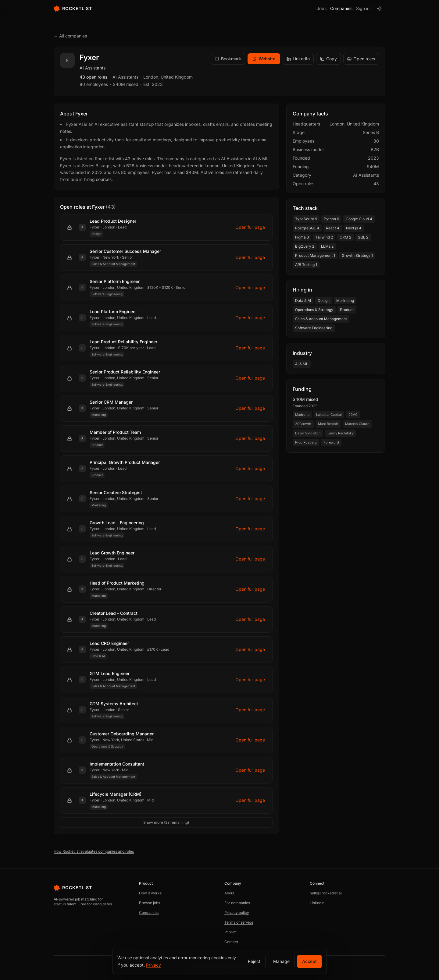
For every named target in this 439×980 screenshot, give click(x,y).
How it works (150, 893)
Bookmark (228, 59)
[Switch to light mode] (379, 9)
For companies (237, 903)
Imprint (230, 932)
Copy (328, 59)
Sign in (363, 8)
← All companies (70, 36)
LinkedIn (298, 59)
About (229, 893)
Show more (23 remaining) (166, 822)
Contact (231, 942)
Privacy (153, 965)
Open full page (250, 227)
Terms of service (239, 922)
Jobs (322, 8)
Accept (309, 961)
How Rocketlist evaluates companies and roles (94, 851)
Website (264, 59)
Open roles (361, 59)
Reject (254, 961)
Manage (281, 961)
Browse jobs (150, 903)
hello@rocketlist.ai (326, 893)
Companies (341, 8)
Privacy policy (237, 913)
